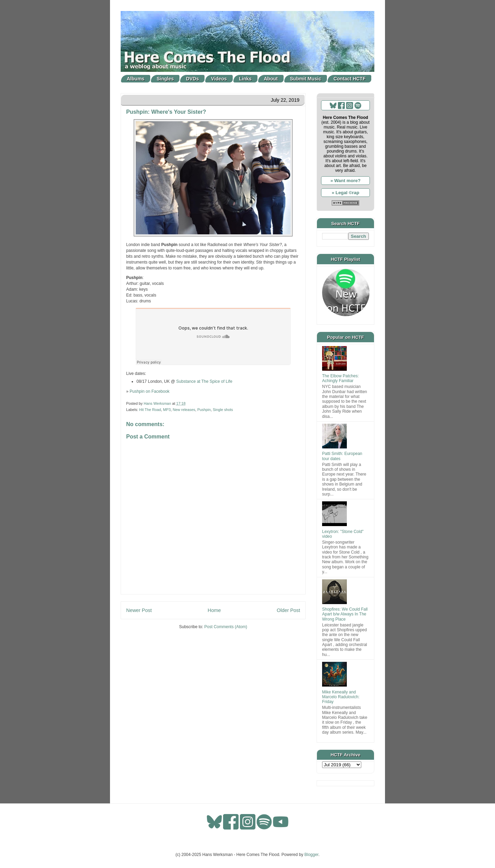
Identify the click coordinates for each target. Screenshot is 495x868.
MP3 (167, 410)
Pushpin (204, 410)
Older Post (288, 610)
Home (214, 610)
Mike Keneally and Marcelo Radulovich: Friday (341, 697)
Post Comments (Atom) (226, 627)
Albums (136, 79)
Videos (219, 79)
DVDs (192, 79)
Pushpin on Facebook (150, 391)
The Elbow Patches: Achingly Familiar (340, 378)
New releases (184, 410)
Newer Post (139, 610)
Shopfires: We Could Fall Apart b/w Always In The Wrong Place (345, 614)
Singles (165, 79)
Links (245, 79)
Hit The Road (150, 410)
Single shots (223, 410)
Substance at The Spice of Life (204, 381)
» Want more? (345, 181)
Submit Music (306, 79)
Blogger (312, 855)
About (271, 79)
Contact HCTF (349, 79)
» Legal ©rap (345, 193)
